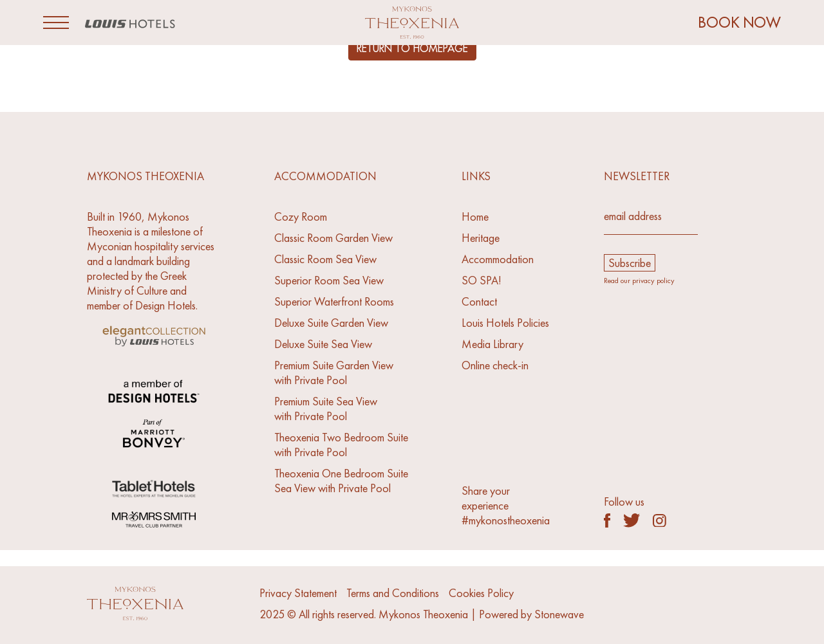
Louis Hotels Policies (505, 323)
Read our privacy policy (639, 281)
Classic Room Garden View (333, 238)
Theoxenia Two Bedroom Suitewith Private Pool (341, 445)
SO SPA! (482, 280)
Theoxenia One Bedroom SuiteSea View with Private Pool (341, 481)
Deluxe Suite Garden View (331, 323)
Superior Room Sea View (329, 280)
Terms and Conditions (393, 593)
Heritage (481, 238)
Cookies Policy (481, 593)
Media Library (492, 344)
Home (475, 216)
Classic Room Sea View (325, 259)
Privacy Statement (298, 593)
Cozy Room (301, 216)
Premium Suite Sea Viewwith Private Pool (326, 409)
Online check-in (495, 365)
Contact (479, 301)
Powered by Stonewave (531, 614)
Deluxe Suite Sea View (323, 344)
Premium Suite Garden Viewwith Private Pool (334, 373)
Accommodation (498, 259)
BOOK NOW (740, 23)
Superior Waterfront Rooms (334, 301)
